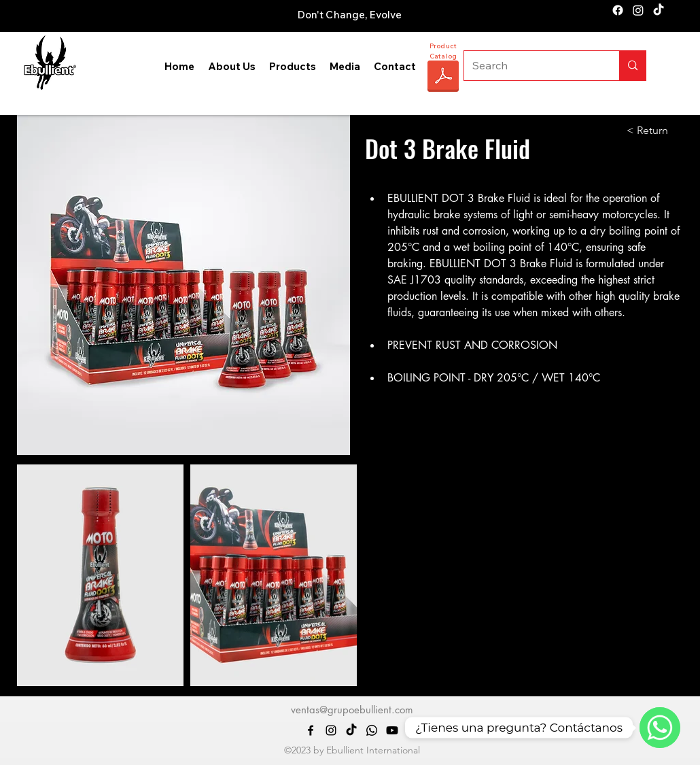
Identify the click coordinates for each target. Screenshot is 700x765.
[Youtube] (392, 730)
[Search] (531, 66)
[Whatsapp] (372, 730)
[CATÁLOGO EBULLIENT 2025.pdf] (443, 78)
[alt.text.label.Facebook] (618, 10)
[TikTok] (659, 10)
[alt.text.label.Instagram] (638, 10)
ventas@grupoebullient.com (352, 710)
